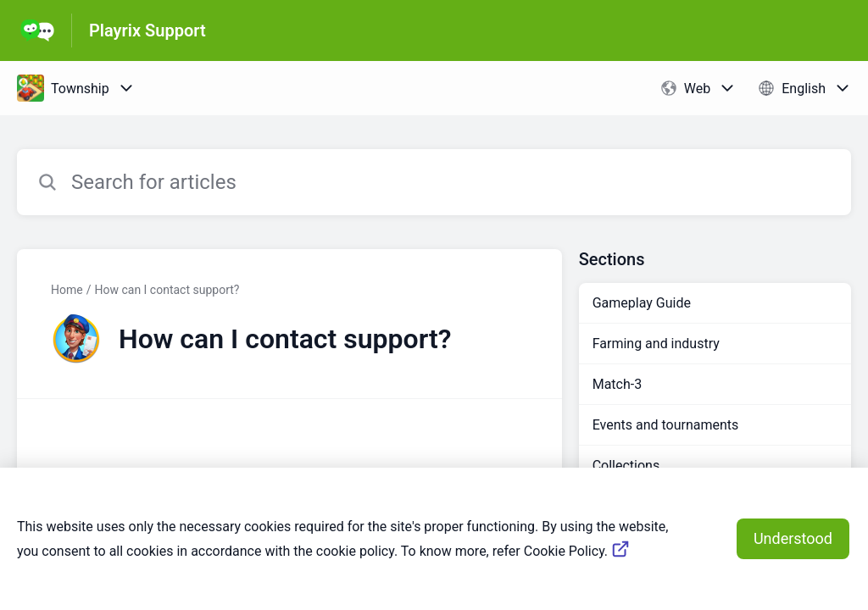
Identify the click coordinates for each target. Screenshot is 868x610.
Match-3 (618, 384)
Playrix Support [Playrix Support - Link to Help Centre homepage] (147, 30)
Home (67, 290)
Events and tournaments (666, 425)
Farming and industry (656, 344)
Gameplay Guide (642, 303)
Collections (626, 466)
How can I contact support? (167, 290)
